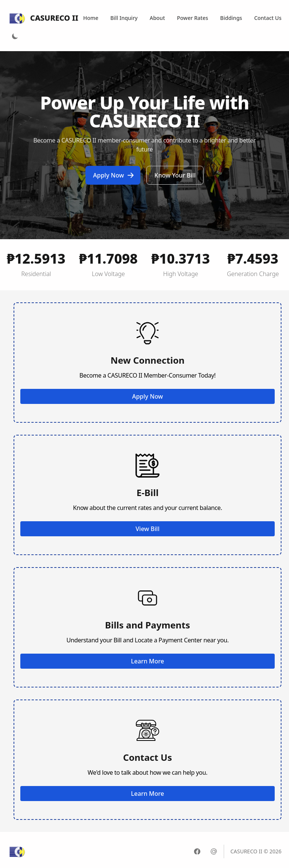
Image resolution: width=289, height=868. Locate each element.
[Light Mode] (15, 36)
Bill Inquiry (124, 18)
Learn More (148, 661)
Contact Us (268, 18)
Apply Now (114, 175)
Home (91, 18)
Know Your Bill (175, 175)
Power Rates (192, 18)
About (157, 18)
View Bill (148, 529)
